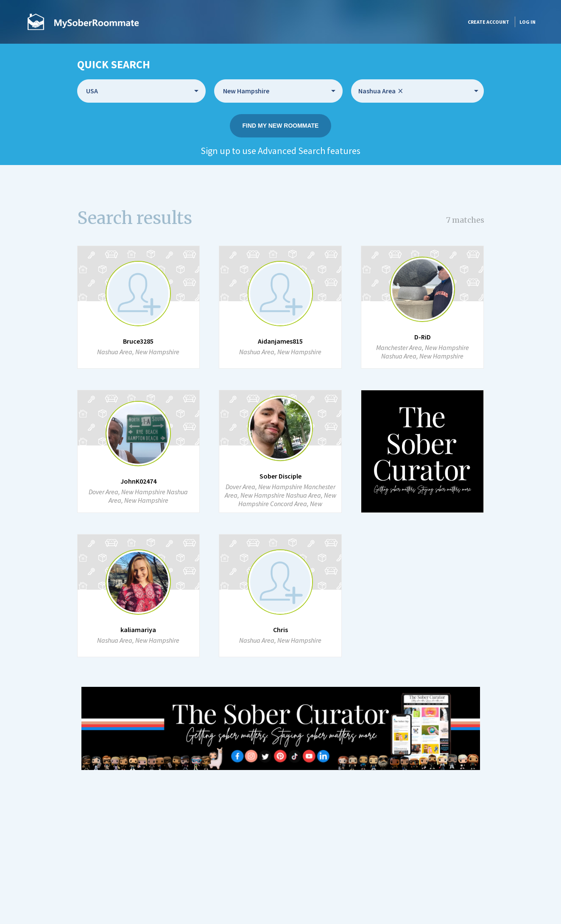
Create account (488, 22)
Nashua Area (381, 91)
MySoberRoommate (83, 22)
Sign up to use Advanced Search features (280, 151)
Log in (528, 22)
